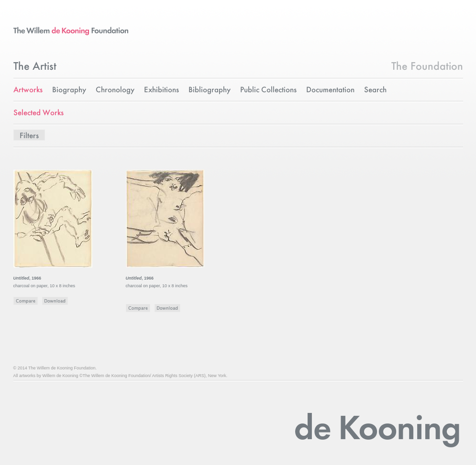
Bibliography (210, 90)
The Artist (35, 67)
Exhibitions (161, 90)
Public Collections (268, 90)
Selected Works (39, 113)
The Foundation (427, 67)
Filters (29, 136)
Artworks (28, 90)
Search (375, 90)
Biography (69, 90)
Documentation (330, 90)
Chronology (115, 90)
